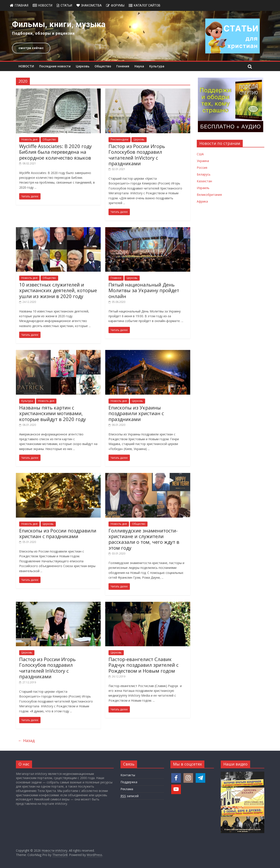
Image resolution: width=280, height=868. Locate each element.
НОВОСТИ (26, 66)
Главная (22, 5)
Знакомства (91, 5)
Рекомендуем (120, 139)
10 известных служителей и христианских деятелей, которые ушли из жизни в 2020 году (58, 290)
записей (130, 796)
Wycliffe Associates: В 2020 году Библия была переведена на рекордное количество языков (55, 152)
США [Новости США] (200, 154)
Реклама (127, 789)
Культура (157, 66)
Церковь (83, 66)
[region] (140, 36)
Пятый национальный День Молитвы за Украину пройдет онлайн (144, 290)
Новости (45, 5)
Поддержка (129, 782)
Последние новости (55, 66)
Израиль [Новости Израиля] (203, 188)
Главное (116, 278)
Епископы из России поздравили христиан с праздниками (58, 533)
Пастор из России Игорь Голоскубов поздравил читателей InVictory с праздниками (137, 155)
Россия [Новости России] (202, 168)
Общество (103, 66)
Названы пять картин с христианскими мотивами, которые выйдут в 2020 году (53, 413)
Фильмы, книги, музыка (59, 24)
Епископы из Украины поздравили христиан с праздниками (136, 413)
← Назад (26, 740)
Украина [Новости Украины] (203, 161)
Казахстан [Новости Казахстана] (204, 181)
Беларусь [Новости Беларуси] (204, 174)
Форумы (118, 5)
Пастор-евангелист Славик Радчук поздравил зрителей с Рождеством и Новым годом (143, 665)
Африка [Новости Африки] (202, 201)
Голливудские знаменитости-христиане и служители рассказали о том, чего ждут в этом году (144, 539)
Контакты (128, 775)
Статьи (66, 5)
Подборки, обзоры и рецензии (43, 33)
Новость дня (29, 139)
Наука (139, 66)
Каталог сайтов (147, 5)
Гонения (123, 66)
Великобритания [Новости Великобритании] (209, 195)
